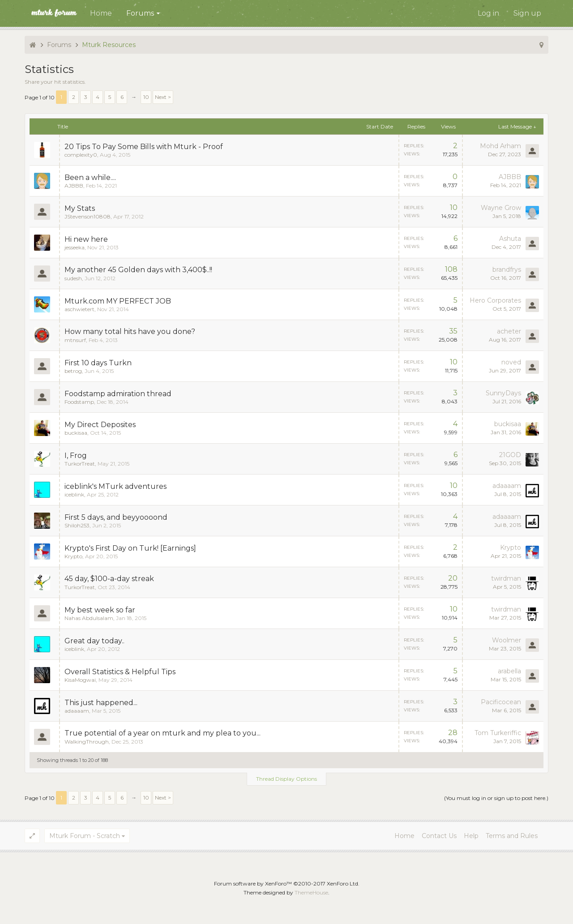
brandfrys (507, 269)
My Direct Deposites (100, 425)
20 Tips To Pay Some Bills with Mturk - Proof (144, 147)
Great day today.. (94, 641)
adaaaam (507, 486)
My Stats (80, 208)
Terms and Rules (512, 836)
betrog (73, 371)
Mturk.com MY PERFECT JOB (118, 301)
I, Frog (76, 456)
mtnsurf (75, 340)
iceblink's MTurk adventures (115, 486)
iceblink (74, 494)
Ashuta (510, 239)
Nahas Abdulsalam (89, 618)
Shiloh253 (77, 525)
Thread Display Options (286, 779)
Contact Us (439, 836)
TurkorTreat (80, 464)
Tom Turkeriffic (498, 733)
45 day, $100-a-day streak (109, 579)
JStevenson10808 (88, 216)
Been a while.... (90, 178)
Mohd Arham (500, 146)
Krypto (73, 556)
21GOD (510, 455)
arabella (509, 671)
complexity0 (81, 155)
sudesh (73, 278)
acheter (509, 331)
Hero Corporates (495, 300)
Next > (163, 97)
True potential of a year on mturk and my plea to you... (162, 733)
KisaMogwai (80, 680)
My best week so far (100, 610)
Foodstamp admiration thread (118, 394)
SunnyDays (503, 393)
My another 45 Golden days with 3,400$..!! (138, 270)
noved (511, 362)
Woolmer (507, 640)
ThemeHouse (311, 892)
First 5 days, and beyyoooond (116, 517)
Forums (140, 13)
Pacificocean (501, 702)
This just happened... (101, 703)
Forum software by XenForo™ (287, 883)
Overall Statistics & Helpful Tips (120, 672)
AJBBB (74, 186)
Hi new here (86, 239)
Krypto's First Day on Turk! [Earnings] (130, 548)
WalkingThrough (87, 742)
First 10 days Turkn (98, 363)
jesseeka (75, 247)
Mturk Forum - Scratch (85, 836)
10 (146, 97)
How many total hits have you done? (130, 332)
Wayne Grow (501, 208)
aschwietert (79, 309)
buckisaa (76, 433)
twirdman (506, 578)
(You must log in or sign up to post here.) (496, 798)
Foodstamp (79, 402)
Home (101, 13)
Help (471, 836)
